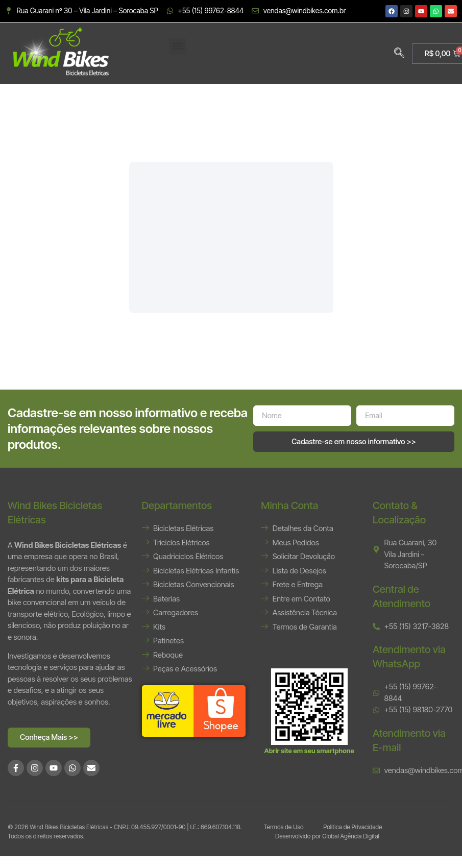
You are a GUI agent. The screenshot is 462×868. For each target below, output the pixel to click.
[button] (177, 46)
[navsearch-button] (399, 54)
